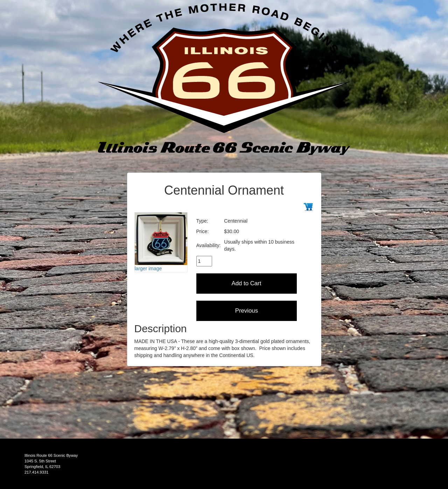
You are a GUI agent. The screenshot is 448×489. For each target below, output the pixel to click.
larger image (148, 268)
